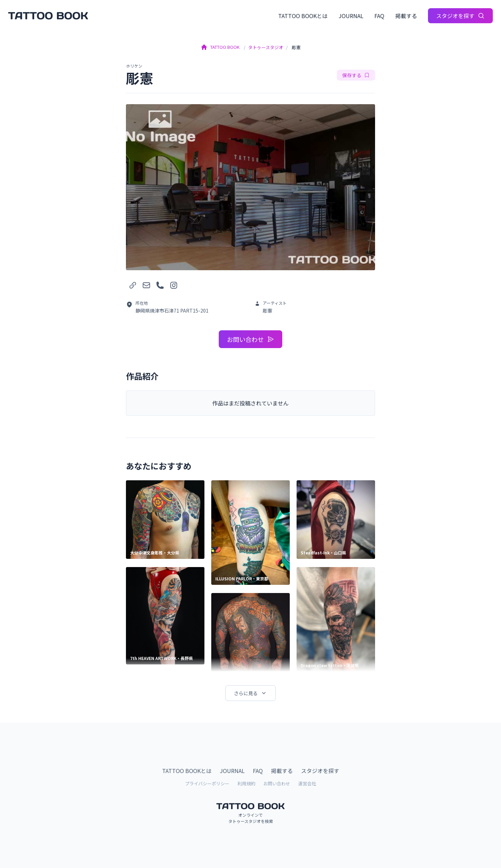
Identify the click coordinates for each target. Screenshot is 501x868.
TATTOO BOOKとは (303, 16)
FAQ (379, 16)
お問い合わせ (250, 339)
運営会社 (307, 783)
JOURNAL (351, 16)
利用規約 (246, 783)
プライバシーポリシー (207, 783)
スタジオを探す (460, 16)
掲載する (406, 16)
